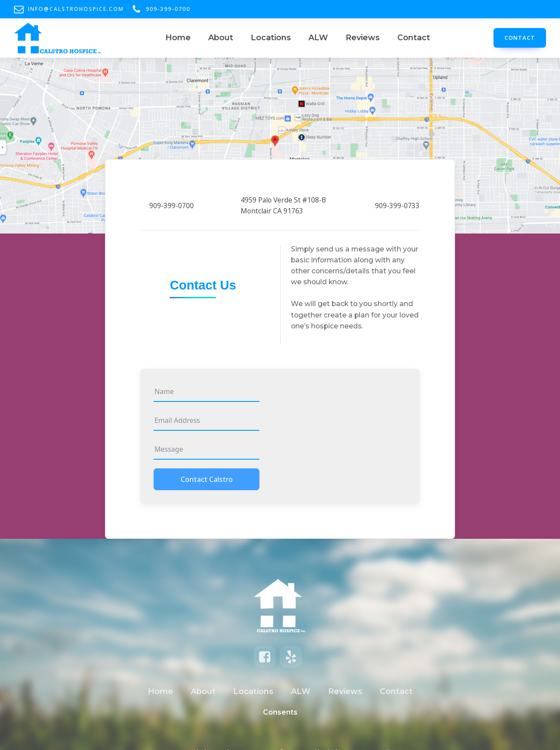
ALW (318, 38)
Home (178, 38)
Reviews (363, 38)
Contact (414, 38)
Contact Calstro (207, 479)
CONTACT (520, 38)
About (221, 38)
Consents (280, 712)
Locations (271, 38)
